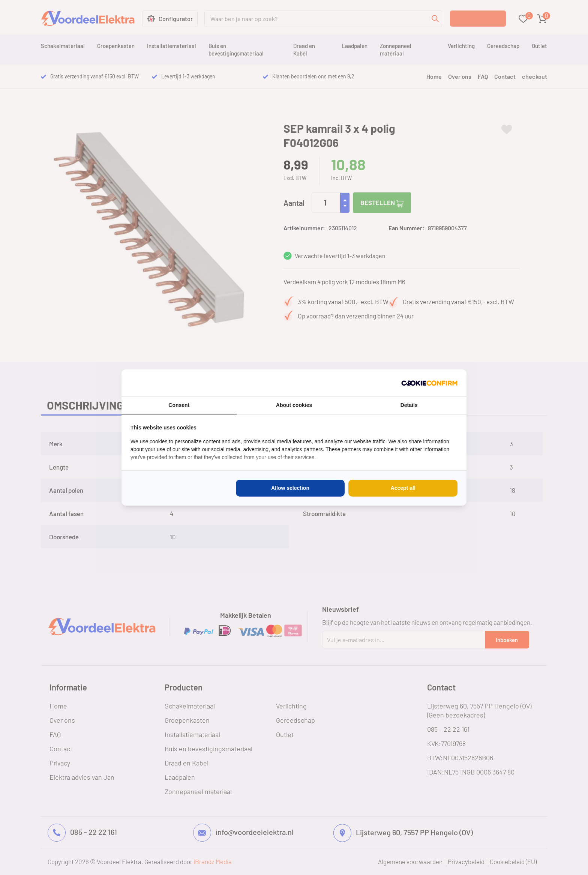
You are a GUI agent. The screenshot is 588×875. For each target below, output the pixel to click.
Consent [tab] (179, 405)
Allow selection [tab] (290, 488)
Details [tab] (409, 405)
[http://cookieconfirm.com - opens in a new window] (429, 383)
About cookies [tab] (294, 405)
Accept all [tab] (403, 488)
